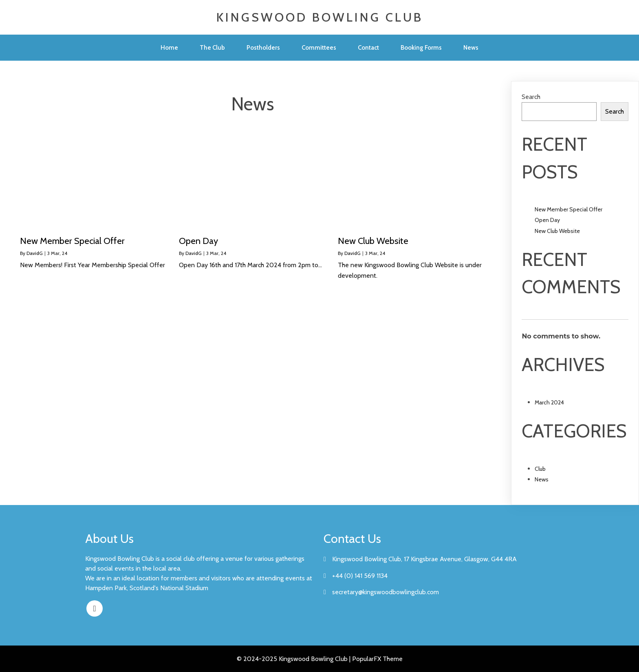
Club (540, 469)
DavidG (35, 253)
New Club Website (557, 231)
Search (531, 97)
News (542, 479)
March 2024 (549, 402)
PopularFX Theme (377, 659)
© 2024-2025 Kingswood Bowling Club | (294, 659)
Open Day (547, 220)
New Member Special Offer (568, 209)
